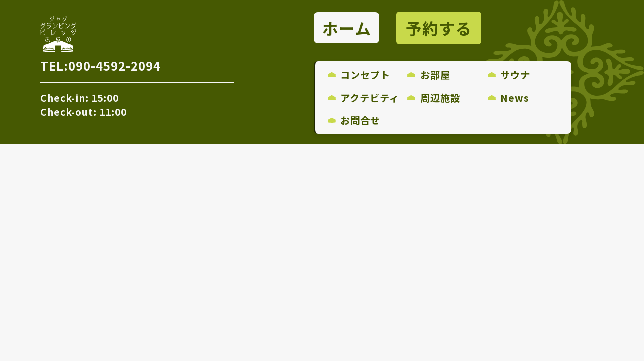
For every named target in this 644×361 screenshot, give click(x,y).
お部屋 (429, 75)
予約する (439, 28)
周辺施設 (434, 98)
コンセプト (359, 75)
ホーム (347, 28)
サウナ (509, 75)
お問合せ (354, 120)
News (509, 98)
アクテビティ (364, 98)
